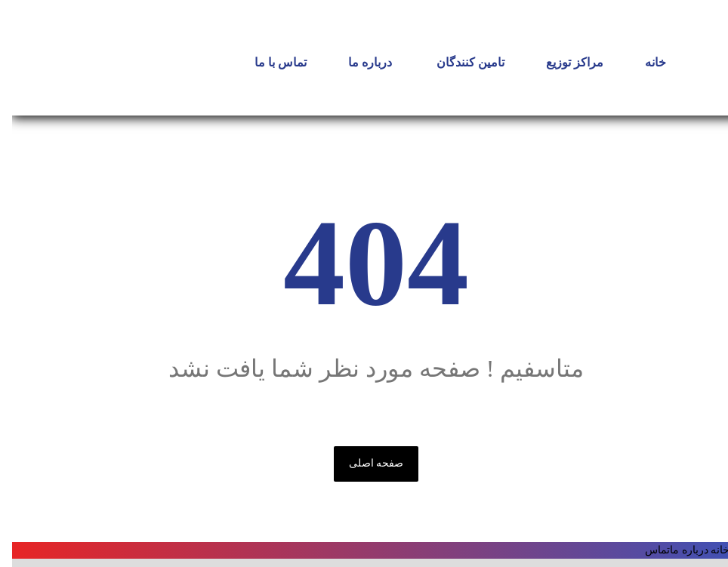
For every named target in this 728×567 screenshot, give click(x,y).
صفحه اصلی (364, 463)
